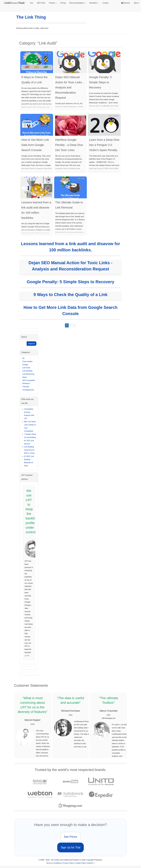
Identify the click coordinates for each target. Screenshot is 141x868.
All (23, 358)
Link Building (27, 371)
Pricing (63, 3)
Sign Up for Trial (70, 847)
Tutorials (26, 387)
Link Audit (26, 368)
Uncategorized (28, 390)
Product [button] (53, 3)
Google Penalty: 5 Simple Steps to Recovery (70, 282)
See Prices (71, 837)
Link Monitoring (28, 374)
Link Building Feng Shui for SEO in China (29, 450)
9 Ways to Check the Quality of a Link (70, 295)
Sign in (136, 3)
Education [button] (94, 3)
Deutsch (126, 3)
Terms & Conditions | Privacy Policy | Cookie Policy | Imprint (69, 863)
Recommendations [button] (78, 3)
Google (25, 365)
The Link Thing (31, 17)
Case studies (27, 361)
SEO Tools (41, 3)
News (25, 377)
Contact (105, 3)
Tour (32, 3)
